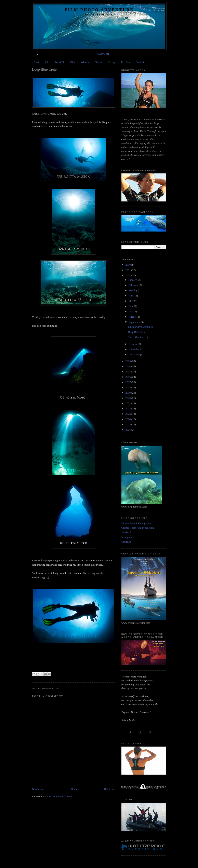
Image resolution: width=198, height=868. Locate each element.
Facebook (127, 532)
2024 (128, 419)
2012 (128, 275)
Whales (85, 62)
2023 (128, 414)
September (135, 322)
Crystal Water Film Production (138, 528)
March (132, 290)
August (133, 317)
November (134, 349)
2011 (128, 270)
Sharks (98, 62)
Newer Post (38, 789)
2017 (128, 382)
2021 (128, 403)
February (134, 285)
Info (47, 62)
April (132, 296)
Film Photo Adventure (99, 10)
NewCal (60, 62)
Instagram (127, 537)
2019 (128, 393)
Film (72, 62)
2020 (128, 398)
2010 (128, 265)
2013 (128, 361)
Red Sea (125, 62)
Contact (140, 62)
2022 (128, 409)
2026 (128, 430)
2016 (128, 377)
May (131, 301)
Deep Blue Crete (137, 332)
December (134, 354)
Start (36, 62)
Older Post (110, 789)
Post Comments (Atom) (59, 796)
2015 (128, 372)
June (131, 306)
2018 (128, 387)
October (133, 344)
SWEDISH (103, 54)
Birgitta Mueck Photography (137, 523)
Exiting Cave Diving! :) (140, 327)
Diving (111, 62)
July (131, 311)
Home (74, 789)
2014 (128, 366)
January (133, 280)
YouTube (126, 542)
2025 (128, 424)
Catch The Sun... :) (138, 337)
